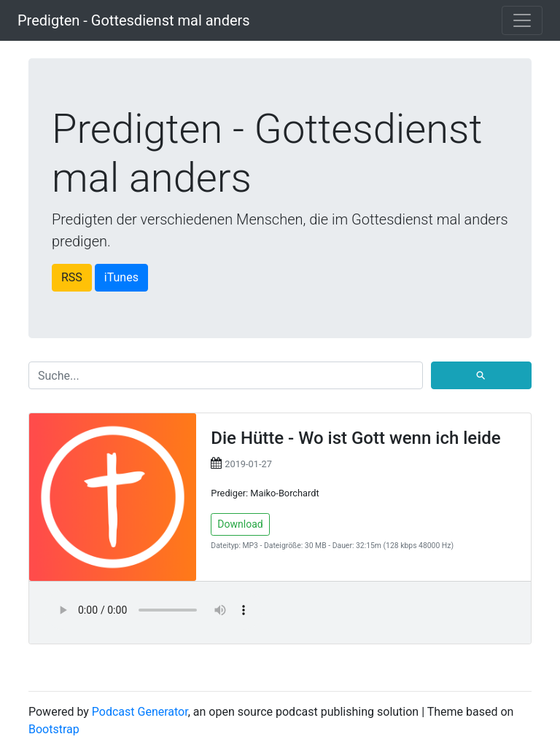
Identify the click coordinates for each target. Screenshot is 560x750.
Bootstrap (54, 729)
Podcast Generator (140, 712)
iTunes (121, 277)
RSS (72, 277)
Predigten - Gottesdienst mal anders (134, 20)
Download (240, 524)
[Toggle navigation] (522, 20)
